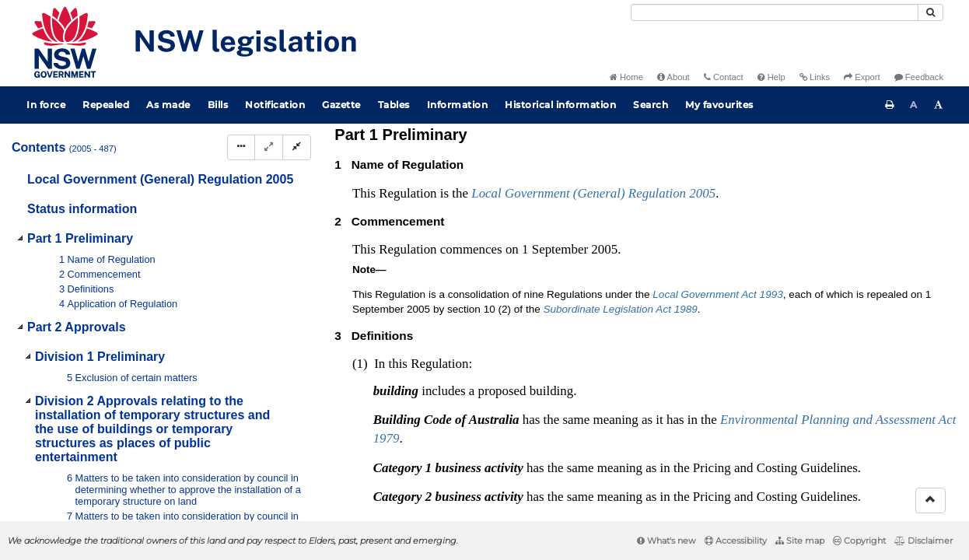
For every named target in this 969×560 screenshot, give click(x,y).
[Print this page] (890, 105)
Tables (394, 105)
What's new (666, 541)
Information (458, 105)
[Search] (775, 12)
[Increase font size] (939, 105)
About (673, 77)
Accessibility (736, 541)
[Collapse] (297, 147)
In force (46, 105)
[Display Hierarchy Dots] (241, 147)
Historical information (560, 105)
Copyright (859, 541)
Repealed (106, 105)
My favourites (719, 105)
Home (626, 77)
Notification (275, 105)
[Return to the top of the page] (931, 500)
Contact (724, 77)
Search (651, 105)
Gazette (341, 105)
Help (771, 77)
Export (862, 77)
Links (815, 77)
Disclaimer (924, 541)
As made (168, 105)
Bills (218, 105)
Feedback (919, 77)
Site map (800, 541)
